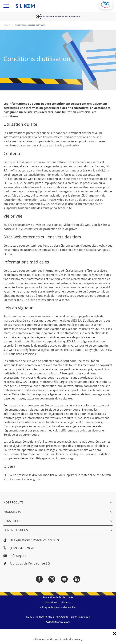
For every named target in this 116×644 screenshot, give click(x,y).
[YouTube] (64, 579)
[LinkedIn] (77, 579)
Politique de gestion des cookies (58, 607)
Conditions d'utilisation (58, 602)
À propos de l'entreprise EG (30, 563)
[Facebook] (39, 579)
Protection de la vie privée (58, 597)
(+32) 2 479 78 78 (19, 548)
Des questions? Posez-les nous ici (31, 540)
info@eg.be (15, 556)
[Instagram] (52, 579)
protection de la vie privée (60, 229)
